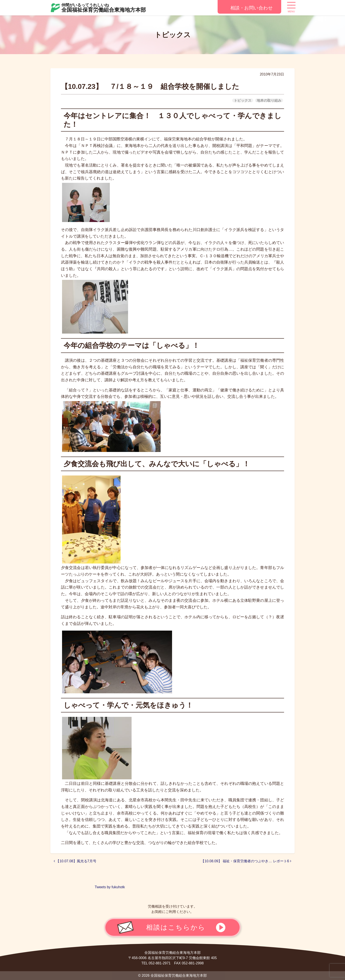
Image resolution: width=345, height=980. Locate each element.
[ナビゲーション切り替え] (291, 7)
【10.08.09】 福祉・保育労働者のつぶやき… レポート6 (246, 861)
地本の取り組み (269, 100)
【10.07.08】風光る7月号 (75, 861)
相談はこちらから (176, 927)
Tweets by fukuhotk (110, 887)
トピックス (243, 100)
